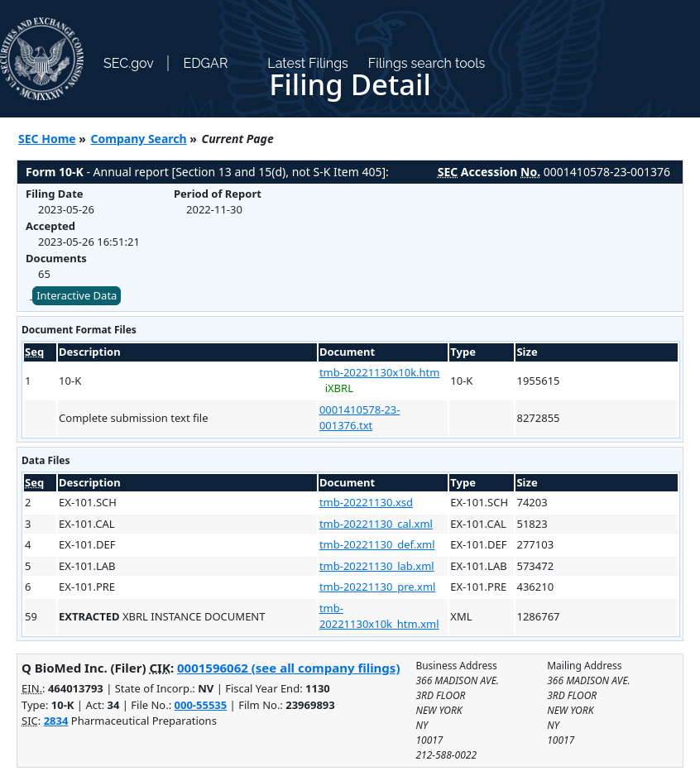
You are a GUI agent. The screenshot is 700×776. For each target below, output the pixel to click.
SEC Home (47, 139)
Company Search (139, 139)
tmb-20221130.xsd (366, 502)
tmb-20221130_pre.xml (378, 587)
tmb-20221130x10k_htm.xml (379, 616)
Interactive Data (77, 295)
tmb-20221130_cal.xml (376, 524)
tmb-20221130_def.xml (377, 544)
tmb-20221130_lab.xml (377, 566)
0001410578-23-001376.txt (360, 418)
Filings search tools (427, 63)
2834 (56, 721)
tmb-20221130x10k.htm (380, 372)
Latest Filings (307, 63)
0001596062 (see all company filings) (288, 668)
